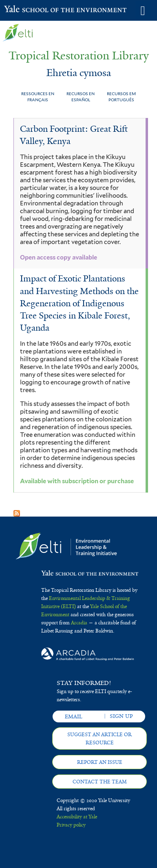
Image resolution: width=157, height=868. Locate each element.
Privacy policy (71, 825)
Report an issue (100, 762)
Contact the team (100, 782)
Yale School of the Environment (24, 10)
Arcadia (79, 623)
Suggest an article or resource (100, 739)
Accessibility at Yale (77, 817)
